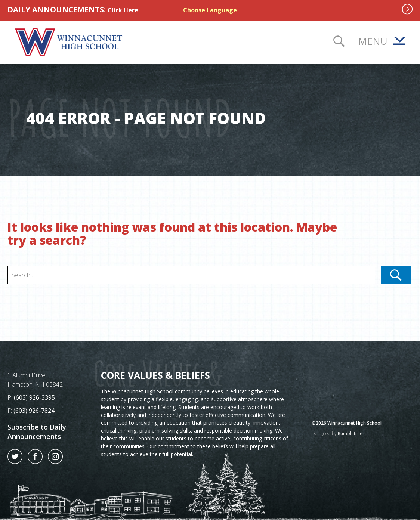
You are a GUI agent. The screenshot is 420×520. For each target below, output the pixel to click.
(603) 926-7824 (34, 411)
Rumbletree (350, 434)
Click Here (123, 10)
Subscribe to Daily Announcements (37, 432)
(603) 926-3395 (34, 397)
